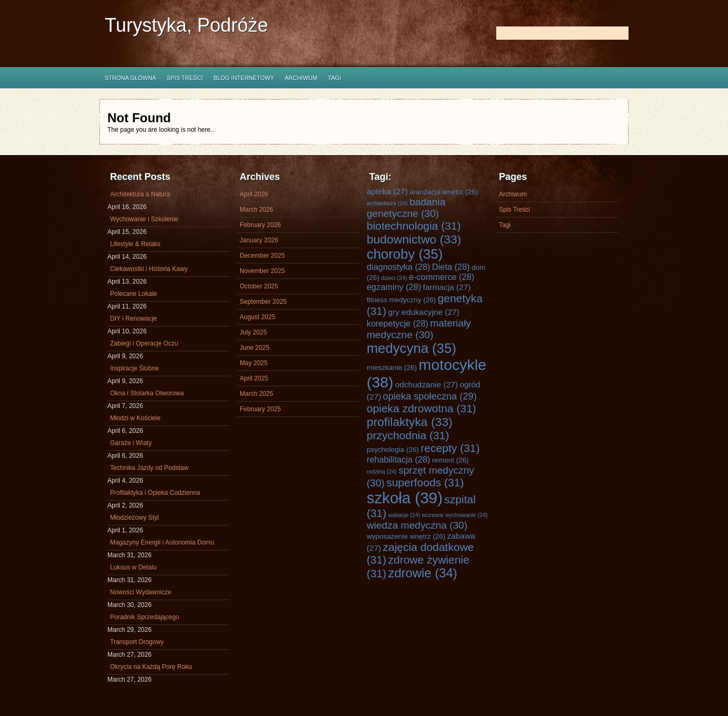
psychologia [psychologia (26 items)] (393, 450)
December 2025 (262, 256)
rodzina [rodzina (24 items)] (382, 472)
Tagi (335, 78)
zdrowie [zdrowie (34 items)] (423, 573)
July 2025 (253, 332)
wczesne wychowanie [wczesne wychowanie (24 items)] (454, 515)
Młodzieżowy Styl (134, 518)
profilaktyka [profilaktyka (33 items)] (410, 422)
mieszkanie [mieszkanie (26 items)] (392, 368)
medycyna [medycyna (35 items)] (411, 348)
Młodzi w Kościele (135, 418)
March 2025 (256, 394)
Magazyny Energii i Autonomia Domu (162, 542)
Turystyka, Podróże (186, 25)
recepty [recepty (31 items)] (450, 448)
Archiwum (301, 78)
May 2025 (254, 363)
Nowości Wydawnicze (141, 592)
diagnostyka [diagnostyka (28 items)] (398, 267)
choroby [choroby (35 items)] (405, 254)
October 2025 (259, 286)
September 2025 (263, 302)
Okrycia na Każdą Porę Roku (151, 667)
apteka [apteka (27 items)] (387, 191)
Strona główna (130, 78)
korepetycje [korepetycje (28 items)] (398, 323)
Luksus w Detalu (133, 567)
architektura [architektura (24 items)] (387, 203)
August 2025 (257, 317)
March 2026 (256, 210)
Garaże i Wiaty (131, 443)
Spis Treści (185, 78)
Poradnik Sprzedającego (145, 617)
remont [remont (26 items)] (450, 460)
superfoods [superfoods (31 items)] (425, 482)
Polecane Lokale (134, 294)
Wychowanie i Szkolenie (144, 219)
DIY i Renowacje (134, 319)
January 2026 (259, 240)
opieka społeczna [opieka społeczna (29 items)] (430, 396)
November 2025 (262, 271)
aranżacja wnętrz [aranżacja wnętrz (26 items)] (444, 192)
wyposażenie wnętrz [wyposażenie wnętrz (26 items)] (406, 536)
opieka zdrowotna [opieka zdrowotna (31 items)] (421, 408)
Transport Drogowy (137, 642)
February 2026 (260, 225)
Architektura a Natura (140, 194)
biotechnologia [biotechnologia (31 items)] (414, 226)
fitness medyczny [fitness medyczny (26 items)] (401, 300)
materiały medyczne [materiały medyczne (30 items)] (419, 329)
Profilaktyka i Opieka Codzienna (155, 493)
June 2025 (254, 348)
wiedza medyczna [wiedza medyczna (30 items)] (417, 525)
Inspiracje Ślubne (134, 368)
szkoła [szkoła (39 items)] (404, 498)
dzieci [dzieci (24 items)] (394, 278)
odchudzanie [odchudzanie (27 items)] (426, 384)
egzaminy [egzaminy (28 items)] (394, 287)
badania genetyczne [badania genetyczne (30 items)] (406, 208)
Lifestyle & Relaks (135, 244)
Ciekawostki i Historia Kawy (149, 269)
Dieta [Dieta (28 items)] (451, 267)
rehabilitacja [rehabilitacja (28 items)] (398, 459)
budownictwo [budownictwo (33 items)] (414, 239)
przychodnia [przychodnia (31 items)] (408, 435)
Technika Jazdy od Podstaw (149, 468)
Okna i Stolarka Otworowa (147, 393)
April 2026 (254, 194)
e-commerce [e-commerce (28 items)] (442, 277)
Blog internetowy (244, 78)
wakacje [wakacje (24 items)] (404, 515)
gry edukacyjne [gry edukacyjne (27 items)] (424, 312)
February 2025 (260, 409)
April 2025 (254, 378)
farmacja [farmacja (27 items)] (447, 287)
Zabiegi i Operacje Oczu (144, 343)
